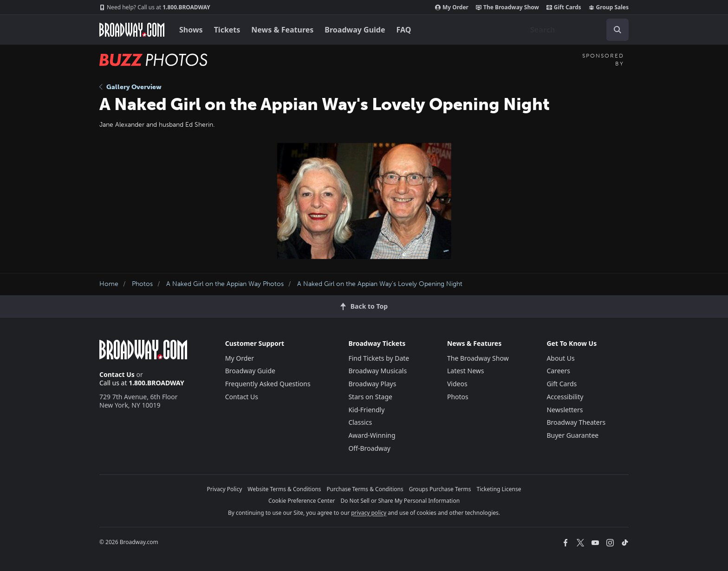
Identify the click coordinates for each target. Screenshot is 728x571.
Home (109, 284)
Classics (360, 422)
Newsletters (565, 410)
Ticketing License (499, 489)
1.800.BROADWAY (155, 7)
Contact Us (117, 374)
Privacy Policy (225, 489)
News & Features (282, 30)
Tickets (227, 30)
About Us (560, 358)
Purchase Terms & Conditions (365, 489)
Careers (558, 371)
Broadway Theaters (576, 422)
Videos (457, 384)
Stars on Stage (370, 397)
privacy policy (369, 513)
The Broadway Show (507, 7)
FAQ (404, 30)
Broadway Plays (372, 384)
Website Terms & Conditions (284, 489)
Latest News (466, 371)
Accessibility (565, 397)
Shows (191, 30)
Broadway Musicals (377, 371)
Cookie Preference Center (302, 501)
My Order (452, 7)
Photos (142, 284)
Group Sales (609, 7)
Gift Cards (564, 7)
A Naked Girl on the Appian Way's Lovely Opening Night (380, 284)
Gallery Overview (130, 87)
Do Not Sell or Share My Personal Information (400, 501)
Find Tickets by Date (379, 358)
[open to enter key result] (617, 30)
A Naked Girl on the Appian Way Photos (225, 284)
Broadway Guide (355, 30)
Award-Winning (372, 435)
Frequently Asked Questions (268, 384)
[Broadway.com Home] (132, 30)
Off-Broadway (369, 448)
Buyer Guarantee (572, 435)
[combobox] (576, 30)
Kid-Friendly (366, 410)
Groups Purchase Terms (440, 489)
